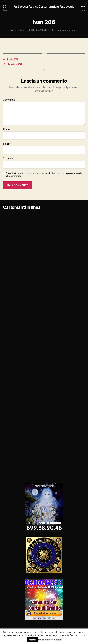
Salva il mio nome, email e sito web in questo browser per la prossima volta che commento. (44, 175)
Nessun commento (67, 30)
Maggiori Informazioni (50, 640)
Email (7, 144)
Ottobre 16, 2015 (40, 30)
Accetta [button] (32, 640)
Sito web (8, 159)
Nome (7, 130)
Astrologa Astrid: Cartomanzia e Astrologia (44, 7)
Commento (9, 100)
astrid (21, 30)
